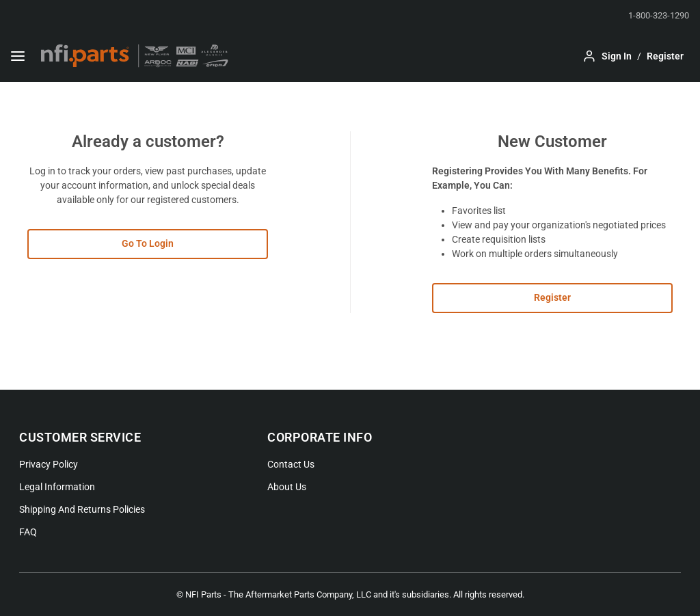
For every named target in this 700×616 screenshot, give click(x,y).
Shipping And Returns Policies (82, 509)
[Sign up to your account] (665, 56)
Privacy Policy (49, 464)
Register (552, 297)
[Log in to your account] (607, 56)
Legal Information (57, 487)
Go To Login (148, 243)
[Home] (135, 56)
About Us (287, 487)
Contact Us (291, 464)
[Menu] (18, 56)
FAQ (28, 532)
